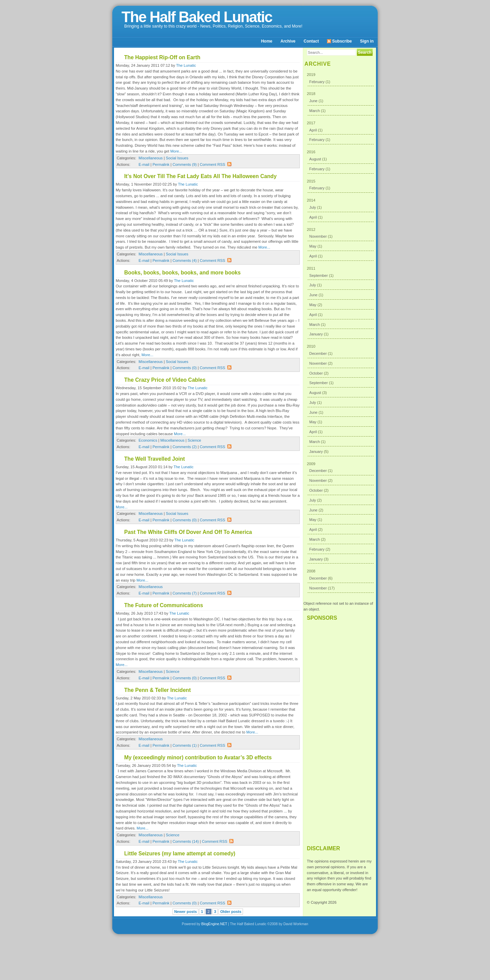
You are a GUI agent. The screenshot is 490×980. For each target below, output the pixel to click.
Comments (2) (185, 447)
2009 (341, 513)
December (318, 353)
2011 (341, 303)
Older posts (231, 912)
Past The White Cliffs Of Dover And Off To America (188, 532)
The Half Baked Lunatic (197, 17)
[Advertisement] (340, 730)
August (315, 159)
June (313, 101)
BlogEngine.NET (214, 924)
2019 (341, 80)
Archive (288, 41)
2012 (341, 244)
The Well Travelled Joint (154, 459)
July (313, 207)
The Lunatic (186, 65)
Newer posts (186, 912)
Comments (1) (185, 745)
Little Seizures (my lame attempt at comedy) (180, 853)
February (317, 82)
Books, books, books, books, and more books (182, 273)
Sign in (367, 41)
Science (194, 440)
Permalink (161, 164)
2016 (341, 162)
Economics (148, 440)
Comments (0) (185, 368)
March (315, 111)
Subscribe (339, 41)
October (316, 373)
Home (267, 41)
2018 (341, 103)
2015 (341, 186)
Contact (311, 41)
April (313, 130)
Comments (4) (185, 260)
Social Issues (177, 158)
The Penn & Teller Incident (158, 690)
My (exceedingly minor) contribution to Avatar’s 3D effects (198, 757)
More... (176, 151)
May (313, 246)
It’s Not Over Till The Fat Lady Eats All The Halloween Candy (200, 176)
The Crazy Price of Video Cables (165, 380)
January (316, 334)
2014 (341, 210)
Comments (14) (186, 841)
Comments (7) (185, 593)
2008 (341, 581)
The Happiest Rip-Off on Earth (162, 57)
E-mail (144, 164)
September (319, 275)
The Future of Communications (164, 605)
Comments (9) (185, 164)
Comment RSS (216, 164)
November (318, 236)
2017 (341, 133)
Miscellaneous (151, 158)
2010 (341, 400)
